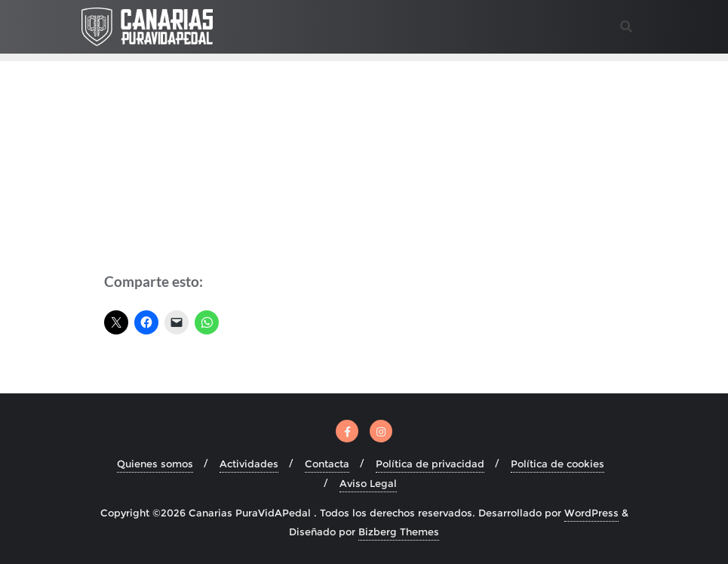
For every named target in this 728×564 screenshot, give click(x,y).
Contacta (327, 464)
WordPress (591, 513)
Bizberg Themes (399, 532)
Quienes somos (155, 464)
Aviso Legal (368, 483)
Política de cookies (558, 464)
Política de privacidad (430, 464)
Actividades (249, 464)
